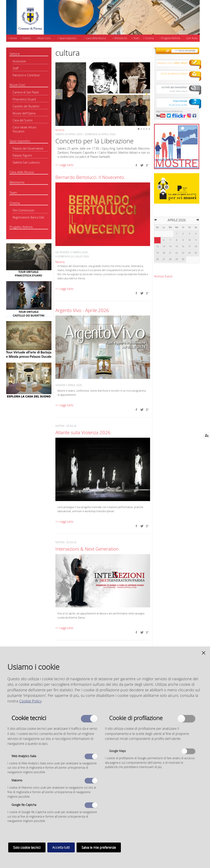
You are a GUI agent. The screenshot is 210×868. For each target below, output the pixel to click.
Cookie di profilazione (136, 718)
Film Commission (23, 210)
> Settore (26, 38)
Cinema (15, 203)
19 (157, 253)
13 (164, 247)
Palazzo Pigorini (22, 155)
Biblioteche (17, 182)
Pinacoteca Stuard (24, 99)
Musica (60, 130)
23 (183, 253)
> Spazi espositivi (67, 38)
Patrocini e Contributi (26, 75)
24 (189, 253)
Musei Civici (17, 85)
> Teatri (135, 38)
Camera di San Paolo (26, 92)
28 (170, 259)
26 (157, 259)
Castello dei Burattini (26, 106)
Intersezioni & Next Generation (87, 549)
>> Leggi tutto (64, 165)
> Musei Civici (43, 38)
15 (177, 247)
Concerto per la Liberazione (94, 141)
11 (196, 240)
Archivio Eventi (163, 276)
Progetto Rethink (21, 227)
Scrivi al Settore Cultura (174, 73)
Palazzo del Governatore (28, 148)
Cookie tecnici (29, 718)
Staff (15, 68)
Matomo (17, 780)
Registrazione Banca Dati (28, 217)
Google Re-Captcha (24, 805)
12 (157, 247)
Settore (15, 54)
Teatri (13, 193)
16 (183, 247)
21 (170, 253)
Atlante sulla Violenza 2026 (83, 432)
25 (196, 253)
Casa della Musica (22, 172)
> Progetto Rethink (170, 38)
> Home (12, 38)
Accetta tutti (61, 847)
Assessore (19, 61)
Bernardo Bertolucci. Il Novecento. (90, 177)
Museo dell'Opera (24, 113)
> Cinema (148, 38)
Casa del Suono (23, 120)
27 (164, 259)
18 (196, 247)
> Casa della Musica (95, 38)
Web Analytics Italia (24, 756)
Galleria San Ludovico (26, 162)
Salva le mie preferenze (99, 847)
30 (183, 259)
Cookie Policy (30, 701)
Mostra (60, 262)
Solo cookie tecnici (27, 847)
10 (189, 240)
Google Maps (118, 751)
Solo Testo (192, 38)
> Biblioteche (120, 38)
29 (177, 259)
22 (177, 253)
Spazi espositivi (20, 141)
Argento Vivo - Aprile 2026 (82, 310)
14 (170, 247)
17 (189, 247)
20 (164, 253)
